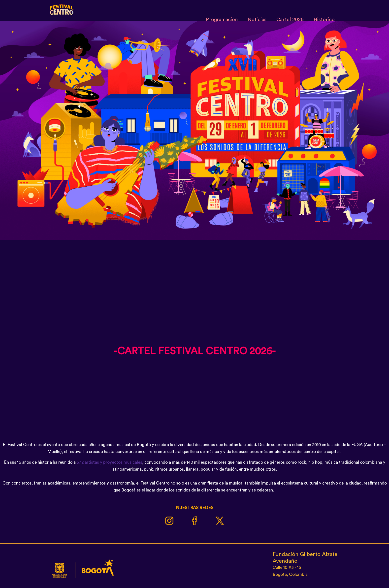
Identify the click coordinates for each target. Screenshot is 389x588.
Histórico (324, 20)
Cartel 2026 (290, 20)
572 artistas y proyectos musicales (109, 462)
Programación (222, 20)
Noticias (257, 20)
